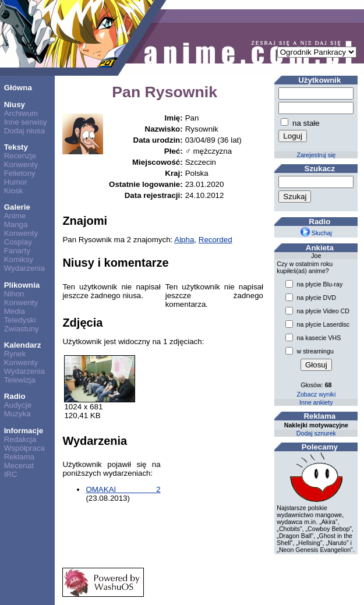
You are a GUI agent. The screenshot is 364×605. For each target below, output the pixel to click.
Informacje (24, 431)
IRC (11, 474)
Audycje (18, 405)
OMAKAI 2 (123, 489)
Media (15, 311)
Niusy (15, 105)
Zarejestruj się (316, 155)
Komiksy (19, 259)
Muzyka (17, 414)
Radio (15, 396)
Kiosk (14, 191)
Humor (16, 182)
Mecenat (19, 466)
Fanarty (17, 251)
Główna (18, 88)
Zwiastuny (22, 329)
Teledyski (20, 320)
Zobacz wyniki (316, 394)
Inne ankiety (316, 402)
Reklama (20, 457)
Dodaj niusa (24, 131)
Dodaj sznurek (316, 433)
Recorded (215, 240)
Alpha (184, 240)
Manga (16, 224)
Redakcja (20, 439)
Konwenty (21, 164)
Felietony (20, 173)
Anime (15, 216)
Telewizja (20, 380)
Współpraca (24, 448)
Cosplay (18, 242)
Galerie (17, 207)
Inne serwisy (26, 122)
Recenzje (20, 156)
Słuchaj (316, 233)
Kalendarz (23, 345)
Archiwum (21, 113)
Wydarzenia (24, 268)
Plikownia (22, 285)
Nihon (14, 294)
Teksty (16, 147)
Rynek (15, 354)
